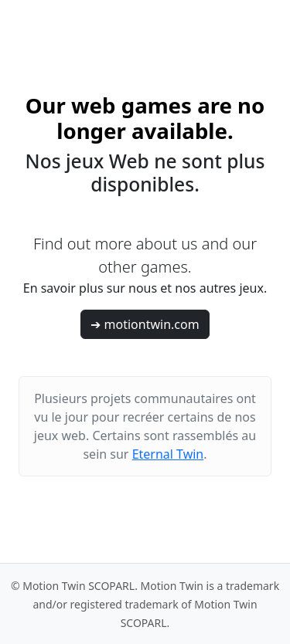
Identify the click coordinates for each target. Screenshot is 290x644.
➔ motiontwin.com (145, 324)
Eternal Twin (168, 454)
